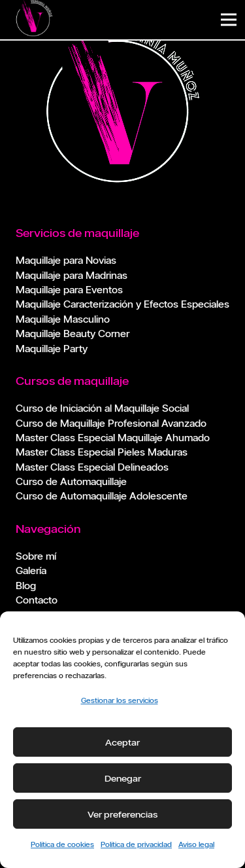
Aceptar (122, 742)
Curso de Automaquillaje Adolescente (102, 496)
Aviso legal (196, 844)
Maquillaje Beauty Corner (73, 334)
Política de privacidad (136, 844)
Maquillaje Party (52, 349)
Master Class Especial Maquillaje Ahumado (113, 438)
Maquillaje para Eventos (69, 290)
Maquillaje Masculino (63, 319)
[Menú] (229, 20)
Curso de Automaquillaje (71, 481)
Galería (31, 570)
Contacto (37, 600)
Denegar (123, 778)
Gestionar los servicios (120, 700)
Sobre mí (36, 556)
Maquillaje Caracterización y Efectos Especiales (122, 304)
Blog (26, 586)
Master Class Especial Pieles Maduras (102, 452)
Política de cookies (62, 844)
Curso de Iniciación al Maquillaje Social (102, 408)
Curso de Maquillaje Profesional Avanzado (111, 423)
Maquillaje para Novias (66, 260)
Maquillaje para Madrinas (72, 275)
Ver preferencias (122, 814)
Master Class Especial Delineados (92, 467)
